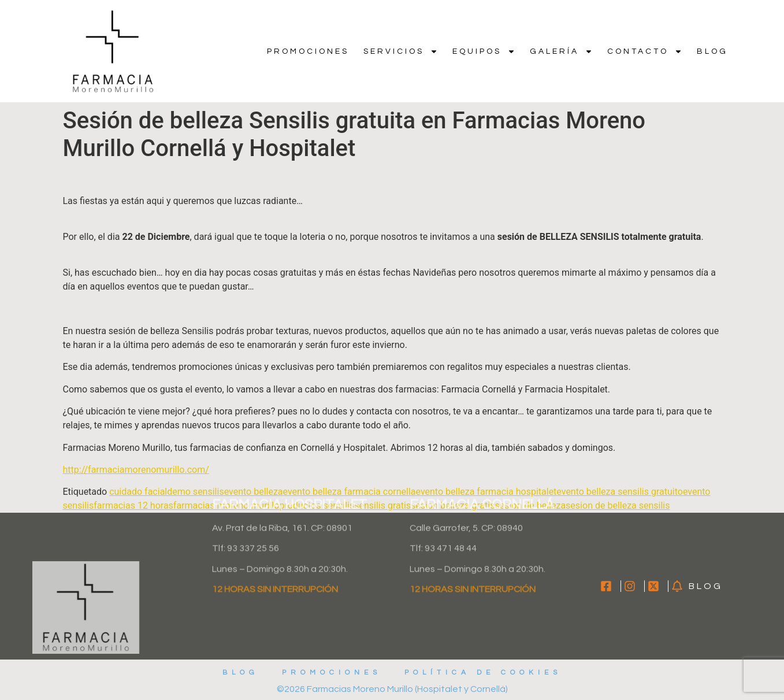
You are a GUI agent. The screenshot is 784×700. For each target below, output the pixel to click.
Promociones (308, 51)
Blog (712, 51)
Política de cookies (483, 673)
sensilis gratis (382, 505)
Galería (561, 51)
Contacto (645, 51)
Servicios (401, 51)
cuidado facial (138, 492)
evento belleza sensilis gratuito (620, 492)
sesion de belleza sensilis (618, 505)
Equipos (484, 51)
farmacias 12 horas (133, 505)
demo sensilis (195, 492)
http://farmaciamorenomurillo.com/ (136, 470)
